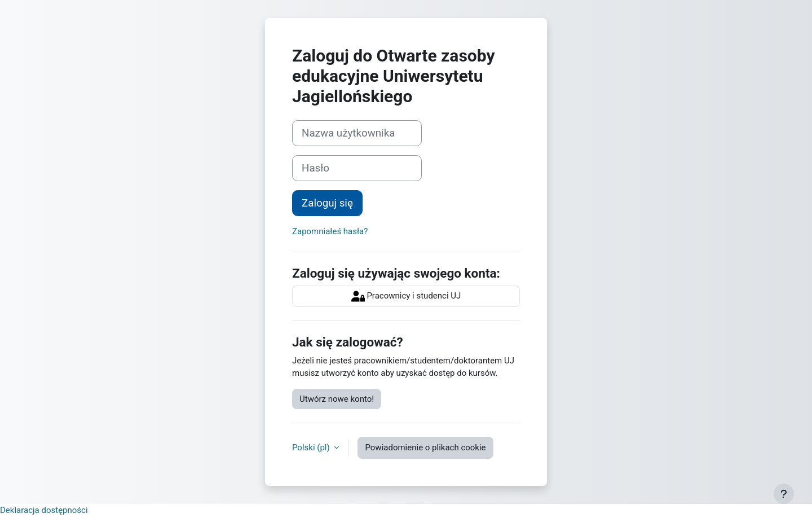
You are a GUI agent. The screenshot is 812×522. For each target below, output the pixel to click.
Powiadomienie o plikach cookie (425, 448)
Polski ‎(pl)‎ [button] (312, 448)
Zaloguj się (327, 203)
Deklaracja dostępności (44, 510)
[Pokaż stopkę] (784, 494)
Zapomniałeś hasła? (330, 231)
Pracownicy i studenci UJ (406, 296)
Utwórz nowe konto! (337, 399)
